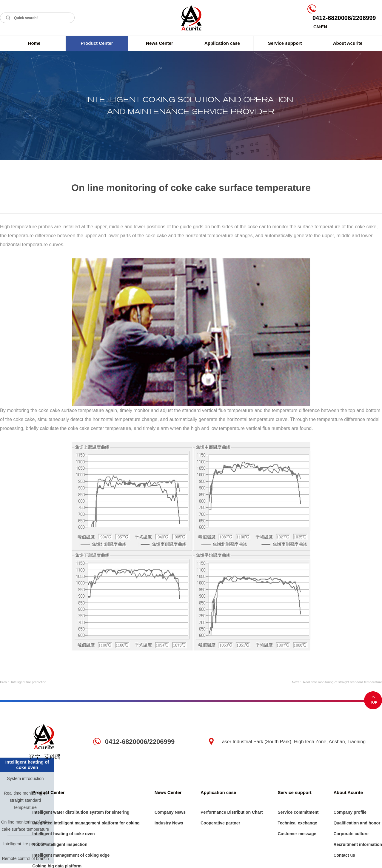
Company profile (350, 812)
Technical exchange (297, 823)
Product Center (97, 43)
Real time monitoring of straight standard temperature (342, 682)
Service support (285, 43)
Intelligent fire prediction (29, 682)
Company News (170, 812)
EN (324, 27)
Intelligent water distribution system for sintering (81, 812)
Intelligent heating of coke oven (63, 834)
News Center (160, 43)
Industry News (169, 823)
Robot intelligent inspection (60, 844)
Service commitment (298, 812)
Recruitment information (358, 844)
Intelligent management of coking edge (71, 855)
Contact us (344, 855)
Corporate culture (351, 834)
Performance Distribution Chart (232, 812)
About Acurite (348, 43)
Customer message (297, 834)
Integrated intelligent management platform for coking (86, 823)
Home (34, 43)
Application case (222, 43)
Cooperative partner (220, 823)
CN (317, 27)
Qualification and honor (357, 823)
